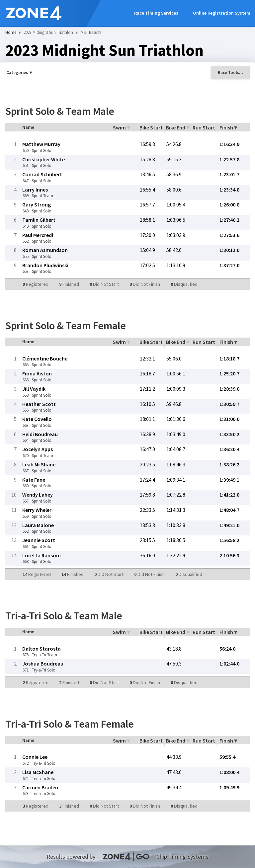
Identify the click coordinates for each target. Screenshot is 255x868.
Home (11, 32)
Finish (226, 127)
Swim (119, 127)
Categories (17, 72)
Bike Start (151, 127)
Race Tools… (230, 72)
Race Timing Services (156, 13)
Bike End (176, 127)
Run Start (204, 127)
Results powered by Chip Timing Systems (127, 857)
